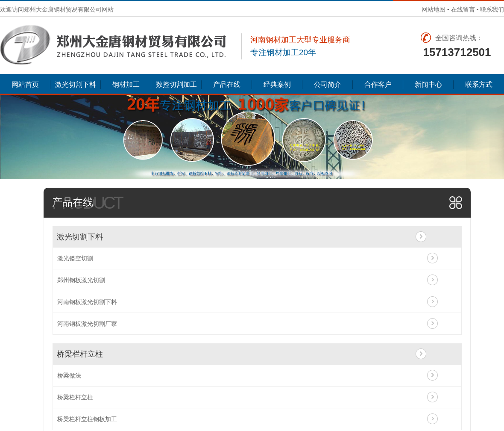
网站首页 (25, 84)
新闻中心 (428, 84)
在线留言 (463, 9)
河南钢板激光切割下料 (87, 302)
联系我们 (492, 9)
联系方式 (479, 84)
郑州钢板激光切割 (81, 280)
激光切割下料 (76, 84)
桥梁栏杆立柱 (80, 354)
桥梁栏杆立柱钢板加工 (87, 419)
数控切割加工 (176, 84)
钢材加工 (126, 84)
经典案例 (277, 84)
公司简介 (328, 84)
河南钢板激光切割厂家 (87, 324)
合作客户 (378, 84)
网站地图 (434, 9)
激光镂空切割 (75, 258)
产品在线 (227, 84)
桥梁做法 (69, 375)
